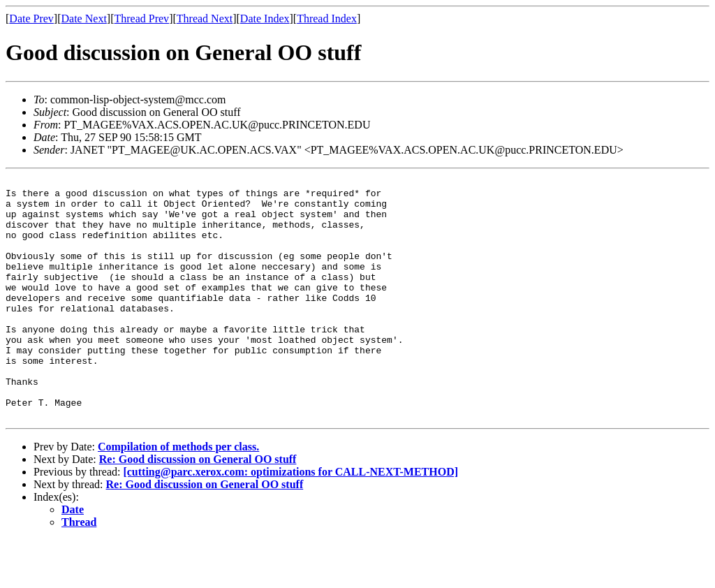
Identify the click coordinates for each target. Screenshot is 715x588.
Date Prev (31, 19)
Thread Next (205, 19)
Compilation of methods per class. (178, 495)
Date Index (265, 19)
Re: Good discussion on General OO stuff (198, 507)
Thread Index (327, 19)
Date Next (84, 19)
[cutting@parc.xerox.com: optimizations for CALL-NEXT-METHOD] (290, 520)
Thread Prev (141, 19)
